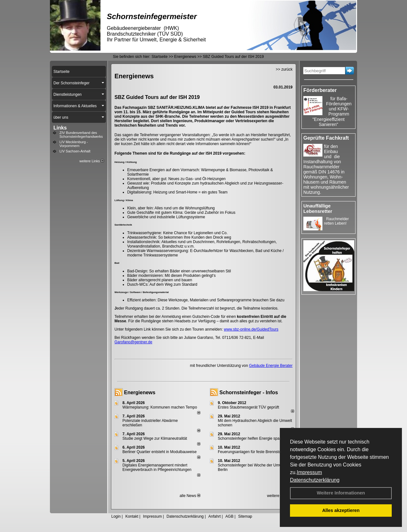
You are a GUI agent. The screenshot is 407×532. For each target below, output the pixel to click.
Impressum (309, 472)
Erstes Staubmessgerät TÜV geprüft (248, 407)
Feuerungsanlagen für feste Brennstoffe (251, 452)
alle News (190, 496)
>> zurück (284, 69)
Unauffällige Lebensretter (318, 208)
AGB (229, 516)
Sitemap (245, 516)
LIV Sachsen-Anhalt (75, 151)
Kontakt (132, 516)
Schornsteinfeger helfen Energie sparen (251, 438)
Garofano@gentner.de (133, 342)
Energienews (140, 392)
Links (60, 128)
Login (116, 516)
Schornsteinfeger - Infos (249, 392)
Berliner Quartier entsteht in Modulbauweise (159, 452)
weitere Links (92, 161)
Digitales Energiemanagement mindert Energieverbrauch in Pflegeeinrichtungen (157, 467)
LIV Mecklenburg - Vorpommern (74, 144)
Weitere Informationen (341, 493)
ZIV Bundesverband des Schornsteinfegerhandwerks (81, 135)
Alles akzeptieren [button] (341, 510)
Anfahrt (214, 516)
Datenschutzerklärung (315, 480)
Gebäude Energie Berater (271, 366)
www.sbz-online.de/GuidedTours (251, 329)
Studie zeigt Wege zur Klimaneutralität (155, 438)
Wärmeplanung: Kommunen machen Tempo (160, 407)
